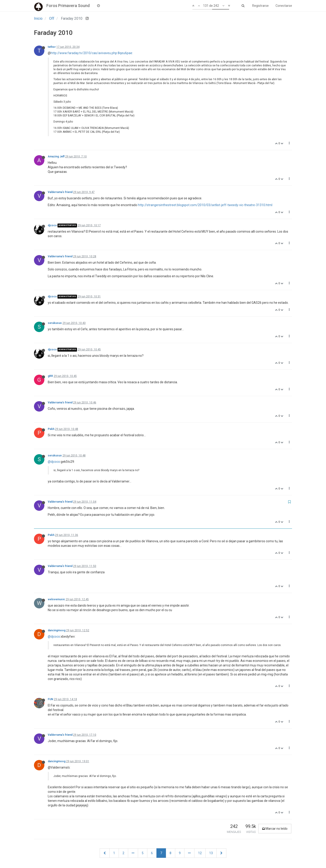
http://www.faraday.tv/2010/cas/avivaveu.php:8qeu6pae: (92, 53)
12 (200, 853)
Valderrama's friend (60, 192)
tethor (52, 47)
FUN (50, 699)
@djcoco (54, 462)
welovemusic (56, 599)
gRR (50, 376)
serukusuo (55, 323)
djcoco (52, 225)
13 (211, 853)
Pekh (51, 429)
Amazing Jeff (56, 157)
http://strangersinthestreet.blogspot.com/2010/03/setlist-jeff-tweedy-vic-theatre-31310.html (205, 205)
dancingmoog (57, 630)
